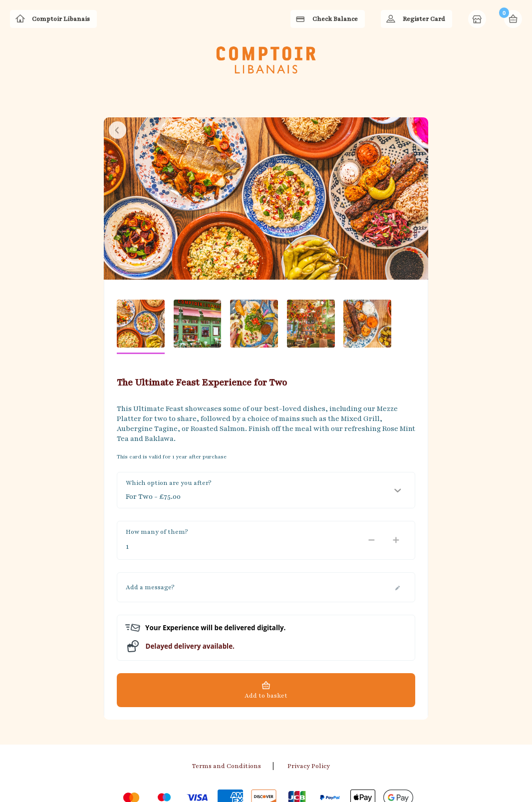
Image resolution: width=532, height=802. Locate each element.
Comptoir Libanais (61, 19)
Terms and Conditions (227, 714)
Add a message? (150, 535)
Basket (513, 19)
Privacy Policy (309, 714)
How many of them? (157, 479)
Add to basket (266, 643)
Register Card (424, 19)
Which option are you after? (168, 430)
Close (118, 78)
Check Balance (335, 19)
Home (478, 20)
